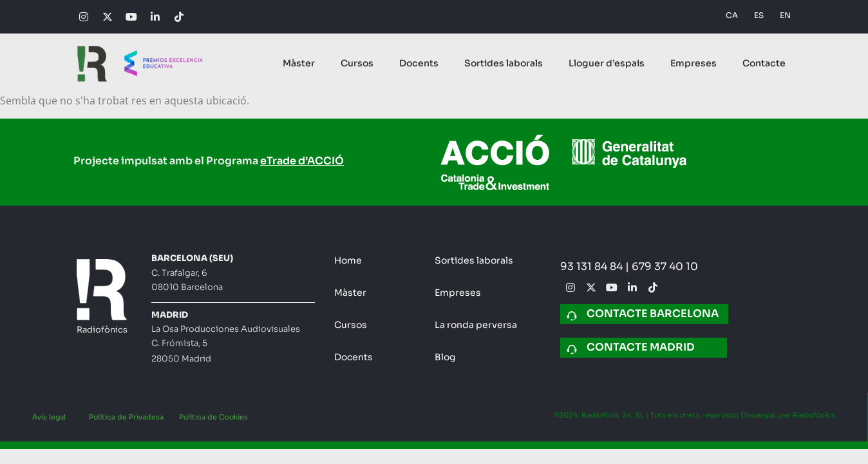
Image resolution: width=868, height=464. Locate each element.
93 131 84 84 (593, 266)
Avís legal (49, 417)
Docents (419, 63)
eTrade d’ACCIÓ (302, 161)
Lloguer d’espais (607, 63)
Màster (299, 63)
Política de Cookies (213, 417)
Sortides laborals (504, 63)
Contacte (764, 63)
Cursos (357, 63)
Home (348, 260)
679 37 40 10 (665, 266)
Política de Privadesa (126, 417)
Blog (445, 357)
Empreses (693, 63)
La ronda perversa (476, 325)
